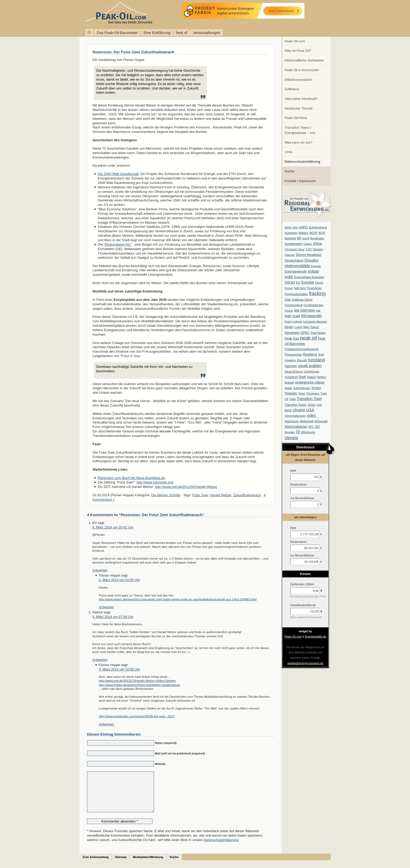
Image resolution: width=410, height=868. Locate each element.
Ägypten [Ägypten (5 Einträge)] (290, 432)
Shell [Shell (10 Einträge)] (302, 377)
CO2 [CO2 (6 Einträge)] (309, 249)
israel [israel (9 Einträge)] (296, 316)
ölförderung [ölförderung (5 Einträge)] (308, 432)
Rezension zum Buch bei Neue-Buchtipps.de (131, 478)
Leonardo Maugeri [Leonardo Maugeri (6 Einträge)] (315, 322)
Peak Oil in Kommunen (302, 70)
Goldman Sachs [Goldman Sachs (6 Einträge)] (302, 300)
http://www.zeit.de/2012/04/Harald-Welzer (186, 487)
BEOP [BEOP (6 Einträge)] (313, 233)
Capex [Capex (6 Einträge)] (307, 244)
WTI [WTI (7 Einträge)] (311, 427)
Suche (290, 171)
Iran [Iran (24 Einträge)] (288, 316)
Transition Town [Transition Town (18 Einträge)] (309, 399)
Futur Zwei (200, 495)
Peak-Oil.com (295, 41)
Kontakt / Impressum (300, 181)
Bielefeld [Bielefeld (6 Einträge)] (290, 238)
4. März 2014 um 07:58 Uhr (113, 617)
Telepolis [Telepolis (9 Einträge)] (291, 393)
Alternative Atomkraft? (301, 99)
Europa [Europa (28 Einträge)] (308, 282)
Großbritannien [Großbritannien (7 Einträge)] (314, 305)
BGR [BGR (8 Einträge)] (322, 233)
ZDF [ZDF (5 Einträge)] (317, 427)
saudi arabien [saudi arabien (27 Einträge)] (310, 366)
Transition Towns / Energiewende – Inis (300, 130)
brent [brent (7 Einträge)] (306, 238)
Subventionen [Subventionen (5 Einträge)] (302, 388)
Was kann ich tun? (299, 142)
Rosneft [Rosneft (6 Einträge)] (302, 360)
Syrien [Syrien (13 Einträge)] (316, 388)
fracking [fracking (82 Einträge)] (317, 293)
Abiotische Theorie (299, 108)
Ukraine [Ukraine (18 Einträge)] (299, 410)
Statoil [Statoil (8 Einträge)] (311, 377)
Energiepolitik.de (315, 636)
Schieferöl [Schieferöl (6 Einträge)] (291, 377)
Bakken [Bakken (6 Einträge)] (303, 233)
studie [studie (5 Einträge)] (288, 388)
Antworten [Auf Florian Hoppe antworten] (106, 607)
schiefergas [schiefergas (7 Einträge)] (312, 371)
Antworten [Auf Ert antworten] (100, 570)
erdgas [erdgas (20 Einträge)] (314, 271)
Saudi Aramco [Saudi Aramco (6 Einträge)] (294, 371)
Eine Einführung (157, 33)
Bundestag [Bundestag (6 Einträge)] (317, 238)
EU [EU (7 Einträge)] (298, 283)
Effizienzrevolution (298, 80)
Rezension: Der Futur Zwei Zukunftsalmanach (133, 52)
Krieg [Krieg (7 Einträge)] (288, 322)
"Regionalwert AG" (118, 244)
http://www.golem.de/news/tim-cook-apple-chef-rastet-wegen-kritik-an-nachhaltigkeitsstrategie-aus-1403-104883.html (178, 599)
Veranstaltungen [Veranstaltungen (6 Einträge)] (295, 416)
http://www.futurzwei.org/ (155, 482)
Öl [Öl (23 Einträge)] (298, 432)
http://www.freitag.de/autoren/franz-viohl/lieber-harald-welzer (139, 685)
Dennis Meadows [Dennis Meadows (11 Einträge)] (309, 255)
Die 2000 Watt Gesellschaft (118, 174)
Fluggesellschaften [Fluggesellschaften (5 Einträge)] (296, 294)
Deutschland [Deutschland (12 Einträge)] (294, 260)
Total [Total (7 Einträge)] (292, 399)
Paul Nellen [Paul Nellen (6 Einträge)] (318, 333)
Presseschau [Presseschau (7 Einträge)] (293, 354)
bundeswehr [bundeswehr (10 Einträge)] (294, 244)
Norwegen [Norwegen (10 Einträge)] (292, 333)
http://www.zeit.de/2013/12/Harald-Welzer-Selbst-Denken (137, 681)
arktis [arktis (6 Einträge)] (288, 227)
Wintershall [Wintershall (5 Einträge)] (307, 421)
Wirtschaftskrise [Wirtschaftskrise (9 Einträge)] (296, 427)
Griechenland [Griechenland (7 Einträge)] (294, 305)
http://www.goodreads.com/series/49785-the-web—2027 (137, 716)
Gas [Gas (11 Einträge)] (288, 300)
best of (182, 33)
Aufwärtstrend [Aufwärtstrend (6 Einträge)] (318, 227)
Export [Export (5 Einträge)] (319, 283)
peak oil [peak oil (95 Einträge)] (308, 338)
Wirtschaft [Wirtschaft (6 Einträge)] (321, 421)
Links (289, 152)
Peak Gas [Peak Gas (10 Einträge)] (292, 339)
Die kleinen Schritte (166, 495)
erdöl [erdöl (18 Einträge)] (289, 277)
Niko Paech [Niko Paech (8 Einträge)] (311, 327)
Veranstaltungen (207, 33)
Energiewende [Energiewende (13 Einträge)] (296, 271)
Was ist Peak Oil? (298, 51)
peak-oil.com (55, 14)
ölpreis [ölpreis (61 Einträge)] (291, 438)
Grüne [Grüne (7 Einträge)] (289, 311)
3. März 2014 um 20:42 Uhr (113, 527)
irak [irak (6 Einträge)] (318, 311)
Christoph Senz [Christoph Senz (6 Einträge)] (295, 249)
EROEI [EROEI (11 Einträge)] (290, 283)
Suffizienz (292, 89)
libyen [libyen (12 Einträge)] (289, 327)
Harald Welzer (221, 495)
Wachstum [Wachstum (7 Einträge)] (292, 421)
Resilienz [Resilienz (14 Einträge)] (310, 354)
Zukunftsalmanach (247, 495)
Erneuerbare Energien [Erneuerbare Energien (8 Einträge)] (309, 277)
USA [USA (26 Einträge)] (310, 410)
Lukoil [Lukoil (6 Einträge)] (298, 327)
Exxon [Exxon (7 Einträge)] (289, 288)
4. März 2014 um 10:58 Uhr (119, 669)
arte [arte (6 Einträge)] (295, 227)
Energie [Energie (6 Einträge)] (316, 266)
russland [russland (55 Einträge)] (317, 360)
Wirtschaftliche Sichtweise (304, 60)
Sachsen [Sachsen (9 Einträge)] (291, 366)
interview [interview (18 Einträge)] (307, 310)
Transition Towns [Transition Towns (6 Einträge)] (296, 405)
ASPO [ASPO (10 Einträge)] (303, 227)
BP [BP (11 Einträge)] (299, 238)
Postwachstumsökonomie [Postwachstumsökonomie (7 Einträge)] (302, 349)
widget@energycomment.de (305, 663)
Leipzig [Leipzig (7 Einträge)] (298, 322)
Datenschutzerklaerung (221, 848)
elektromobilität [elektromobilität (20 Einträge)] (297, 266)
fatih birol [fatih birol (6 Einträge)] (300, 288)
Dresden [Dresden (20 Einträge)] (311, 260)
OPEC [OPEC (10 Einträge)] (305, 333)
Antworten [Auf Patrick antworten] (100, 660)
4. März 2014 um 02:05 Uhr (119, 580)
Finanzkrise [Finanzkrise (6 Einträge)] (314, 288)
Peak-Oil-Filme (296, 118)
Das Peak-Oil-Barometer (117, 33)
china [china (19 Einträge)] (317, 244)
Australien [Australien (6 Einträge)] (291, 233)
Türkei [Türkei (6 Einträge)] (312, 405)
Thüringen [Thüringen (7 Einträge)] (313, 393)
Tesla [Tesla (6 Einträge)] (301, 393)
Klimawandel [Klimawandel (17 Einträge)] (311, 316)
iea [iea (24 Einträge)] (297, 310)
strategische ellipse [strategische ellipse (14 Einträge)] (310, 382)
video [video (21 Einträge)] (311, 415)
